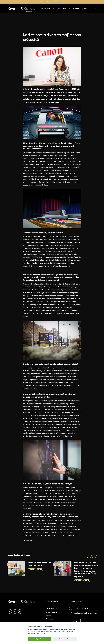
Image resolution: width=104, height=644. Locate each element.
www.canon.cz (28, 540)
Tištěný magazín (47, 8)
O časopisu (50, 619)
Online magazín (64, 8)
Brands (40, 570)
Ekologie (31, 570)
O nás (85, 8)
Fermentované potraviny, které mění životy (39, 564)
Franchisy (78, 581)
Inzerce (76, 8)
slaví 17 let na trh (56, 2)
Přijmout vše (39, 639)
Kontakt (93, 8)
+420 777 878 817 (81, 609)
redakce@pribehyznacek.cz (85, 613)
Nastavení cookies (65, 639)
